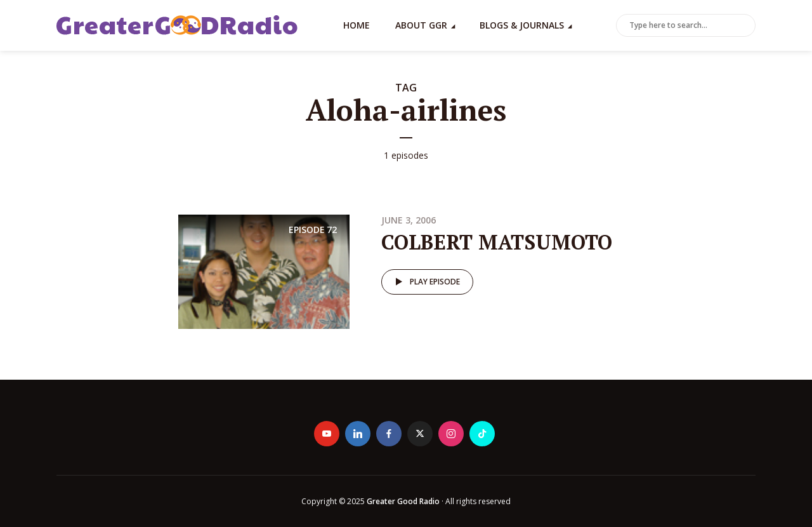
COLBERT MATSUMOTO (497, 242)
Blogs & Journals (522, 25)
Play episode (425, 282)
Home (357, 25)
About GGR (421, 25)
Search (743, 26)
